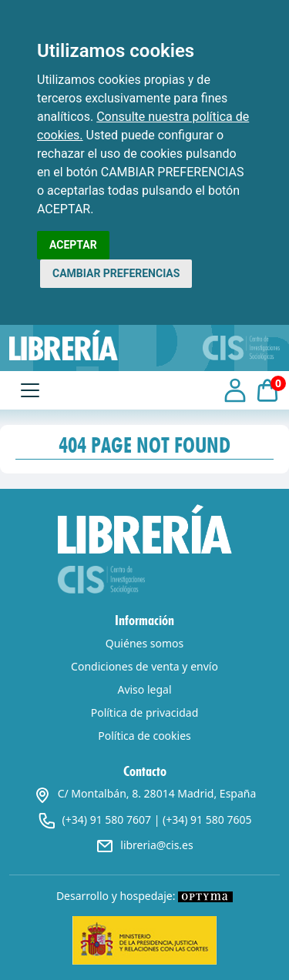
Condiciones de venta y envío (144, 666)
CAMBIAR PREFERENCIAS (116, 273)
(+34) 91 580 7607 (107, 819)
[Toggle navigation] (30, 390)
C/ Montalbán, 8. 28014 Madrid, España (145, 793)
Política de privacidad (145, 712)
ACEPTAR (73, 245)
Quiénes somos (144, 643)
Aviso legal (144, 689)
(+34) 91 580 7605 (207, 819)
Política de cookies (144, 736)
